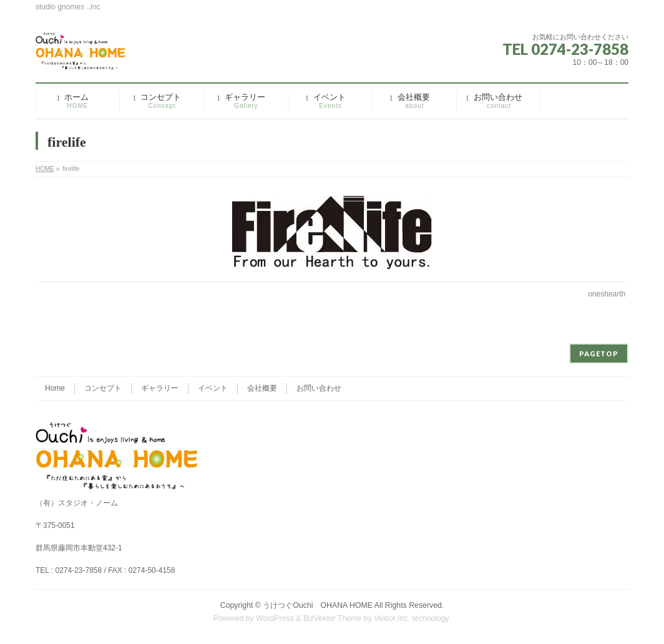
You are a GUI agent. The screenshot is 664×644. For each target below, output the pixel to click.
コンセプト (103, 388)
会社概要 (262, 388)
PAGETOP (599, 354)
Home (55, 388)
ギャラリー (160, 388)
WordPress (275, 618)
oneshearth (607, 294)
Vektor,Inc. (392, 618)
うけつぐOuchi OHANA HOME (318, 605)
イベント (213, 388)
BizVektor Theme (333, 618)
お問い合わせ (319, 388)
